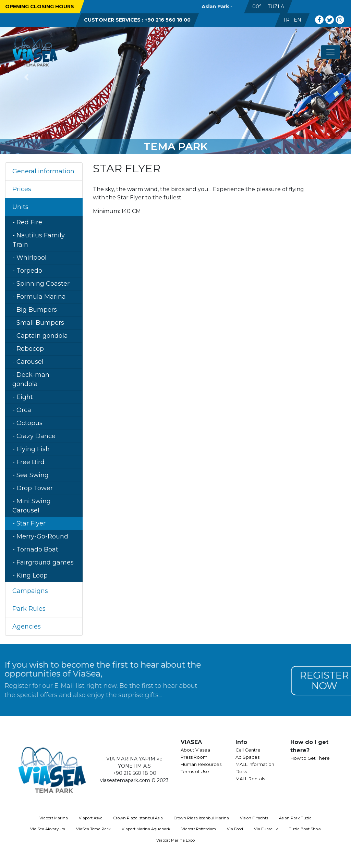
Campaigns (30, 591)
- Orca (22, 410)
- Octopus (27, 423)
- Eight (23, 397)
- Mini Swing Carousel (32, 506)
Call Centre (248, 750)
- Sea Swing (31, 475)
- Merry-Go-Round (40, 536)
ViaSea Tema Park (93, 829)
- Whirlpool (29, 258)
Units (20, 207)
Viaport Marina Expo (175, 840)
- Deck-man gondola (31, 379)
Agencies (27, 627)
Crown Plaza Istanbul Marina (201, 818)
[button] (26, 77)
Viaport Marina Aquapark (146, 829)
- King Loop (30, 575)
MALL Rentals (250, 779)
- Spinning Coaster (41, 284)
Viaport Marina (54, 818)
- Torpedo (27, 271)
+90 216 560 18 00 (168, 20)
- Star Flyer (29, 523)
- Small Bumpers (38, 323)
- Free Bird (28, 462)
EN (298, 20)
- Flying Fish (31, 449)
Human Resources (201, 764)
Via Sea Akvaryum (48, 829)
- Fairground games (43, 562)
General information (43, 171)
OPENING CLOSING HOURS (40, 7)
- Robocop (28, 349)
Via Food (235, 829)
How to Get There (310, 758)
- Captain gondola (40, 336)
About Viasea (195, 750)
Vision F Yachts (254, 818)
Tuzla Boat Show (305, 829)
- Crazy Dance (34, 436)
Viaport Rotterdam (199, 829)
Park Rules (29, 609)
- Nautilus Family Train (39, 240)
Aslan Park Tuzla (295, 818)
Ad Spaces (247, 757)
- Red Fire (27, 222)
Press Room (194, 757)
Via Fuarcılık (266, 829)
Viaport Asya (91, 818)
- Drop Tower (33, 488)
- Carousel (28, 362)
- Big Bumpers (35, 310)
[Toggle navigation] (330, 52)
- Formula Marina (39, 297)
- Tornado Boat (35, 549)
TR (286, 20)
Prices (22, 189)
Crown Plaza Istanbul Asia (138, 818)
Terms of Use (195, 771)
